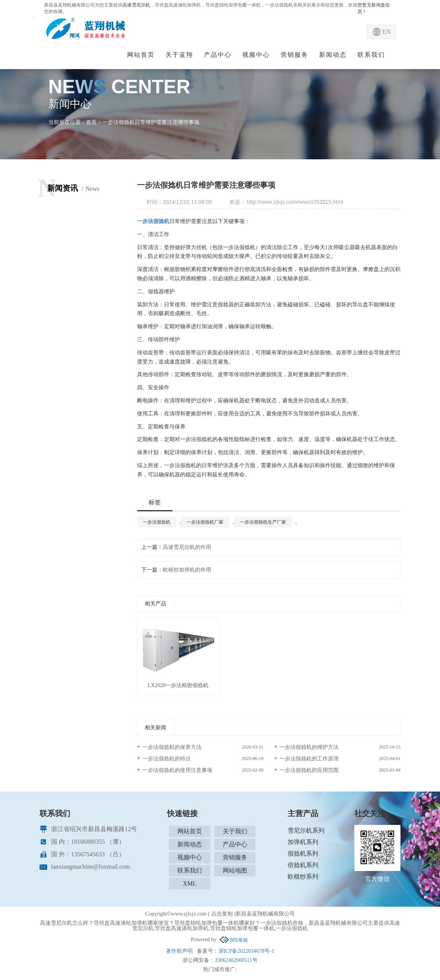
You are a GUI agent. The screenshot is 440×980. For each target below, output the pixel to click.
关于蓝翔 (179, 55)
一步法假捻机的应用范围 (309, 770)
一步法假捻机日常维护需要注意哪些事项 (151, 122)
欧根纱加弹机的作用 (187, 570)
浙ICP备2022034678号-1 (246, 951)
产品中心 (218, 55)
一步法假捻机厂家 (205, 522)
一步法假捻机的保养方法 (172, 747)
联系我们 (371, 55)
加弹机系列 (303, 842)
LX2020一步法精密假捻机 (178, 685)
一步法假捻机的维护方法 (309, 747)
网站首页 (141, 55)
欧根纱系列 (303, 877)
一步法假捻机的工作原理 (309, 759)
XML (190, 883)
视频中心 (256, 55)
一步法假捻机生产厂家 (263, 522)
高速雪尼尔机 (136, 5)
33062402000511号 (236, 960)
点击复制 (222, 914)
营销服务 (294, 55)
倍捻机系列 (303, 865)
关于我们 (235, 831)
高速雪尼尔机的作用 (187, 547)
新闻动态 (333, 55)
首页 (91, 122)
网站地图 (235, 870)
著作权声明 (179, 951)
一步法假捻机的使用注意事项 (177, 770)
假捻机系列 (303, 854)
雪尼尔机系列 (306, 830)
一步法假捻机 (157, 522)
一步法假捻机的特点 (167, 759)
